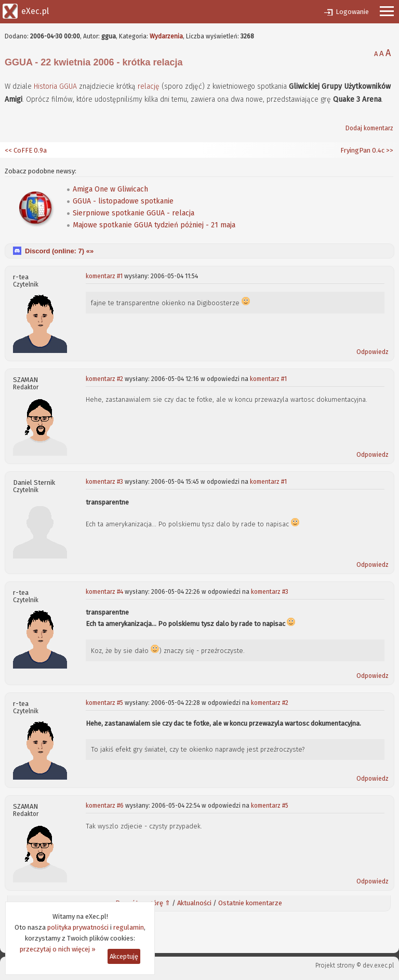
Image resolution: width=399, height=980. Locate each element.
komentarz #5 (104, 703)
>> (389, 150)
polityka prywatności (78, 927)
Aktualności (194, 903)
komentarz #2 (104, 379)
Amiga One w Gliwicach (110, 189)
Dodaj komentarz (369, 128)
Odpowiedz (373, 352)
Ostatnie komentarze (250, 903)
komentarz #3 (104, 482)
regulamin (129, 927)
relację (149, 86)
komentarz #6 (105, 806)
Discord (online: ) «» (59, 251)
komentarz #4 (104, 592)
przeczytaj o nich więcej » (58, 949)
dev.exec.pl (378, 965)
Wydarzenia (166, 36)
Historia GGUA (55, 86)
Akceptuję (124, 956)
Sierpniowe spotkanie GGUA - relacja (134, 213)
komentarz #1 (104, 276)
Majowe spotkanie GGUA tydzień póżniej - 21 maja (154, 225)
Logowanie (352, 12)
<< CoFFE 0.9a (26, 150)
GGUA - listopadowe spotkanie (123, 201)
